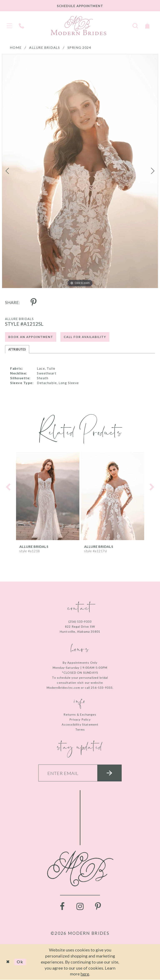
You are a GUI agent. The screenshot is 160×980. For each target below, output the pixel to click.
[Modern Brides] (78, 25)
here (85, 974)
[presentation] (48, 496)
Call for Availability (85, 337)
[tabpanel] (80, 171)
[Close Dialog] (8, 962)
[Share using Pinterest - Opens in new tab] (34, 302)
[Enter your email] (80, 773)
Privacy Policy (80, 719)
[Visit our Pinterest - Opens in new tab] (98, 907)
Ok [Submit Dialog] (20, 962)
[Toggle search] (135, 25)
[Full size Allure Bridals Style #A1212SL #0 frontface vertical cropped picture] (80, 171)
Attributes (17, 349)
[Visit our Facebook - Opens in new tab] (62, 907)
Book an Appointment (31, 337)
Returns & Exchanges (80, 714)
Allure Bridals (44, 47)
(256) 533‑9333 (80, 621)
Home (16, 47)
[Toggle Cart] (147, 25)
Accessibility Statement (80, 724)
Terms (80, 729)
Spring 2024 (79, 47)
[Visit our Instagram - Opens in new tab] (80, 907)
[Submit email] (110, 773)
